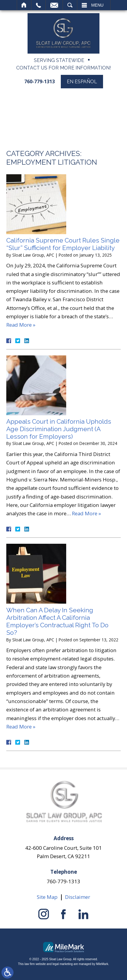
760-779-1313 (40, 81)
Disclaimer (78, 897)
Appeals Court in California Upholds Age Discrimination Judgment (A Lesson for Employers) (59, 429)
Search (70, 5)
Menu (97, 5)
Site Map (47, 897)
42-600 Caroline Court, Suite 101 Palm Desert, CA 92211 (63, 852)
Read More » (21, 325)
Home (24, 5)
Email (54, 5)
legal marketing (63, 964)
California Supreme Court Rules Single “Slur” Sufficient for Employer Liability (63, 244)
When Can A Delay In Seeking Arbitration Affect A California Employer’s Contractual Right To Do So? (57, 621)
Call (38, 5)
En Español (82, 82)
